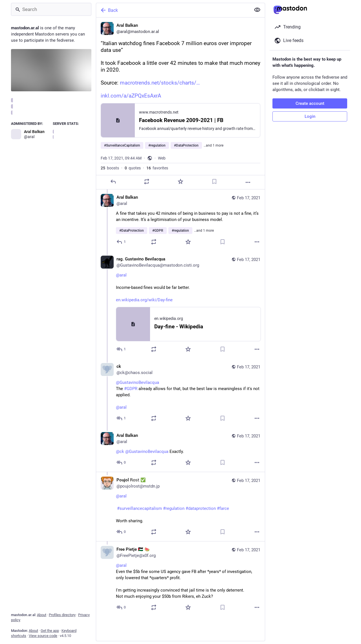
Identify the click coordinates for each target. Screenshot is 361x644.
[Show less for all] (257, 10)
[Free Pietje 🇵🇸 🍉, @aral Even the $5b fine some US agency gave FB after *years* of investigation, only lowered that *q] (180, 579)
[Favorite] (180, 182)
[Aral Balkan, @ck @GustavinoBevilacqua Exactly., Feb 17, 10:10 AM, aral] (180, 450)
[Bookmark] (214, 182)
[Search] (51, 9)
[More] (248, 182)
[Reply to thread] (121, 242)
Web (162, 158)
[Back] (173, 10)
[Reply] (113, 182)
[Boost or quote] (147, 182)
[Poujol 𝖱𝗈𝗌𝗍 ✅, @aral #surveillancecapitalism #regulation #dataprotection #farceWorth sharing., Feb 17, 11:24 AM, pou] (180, 506)
